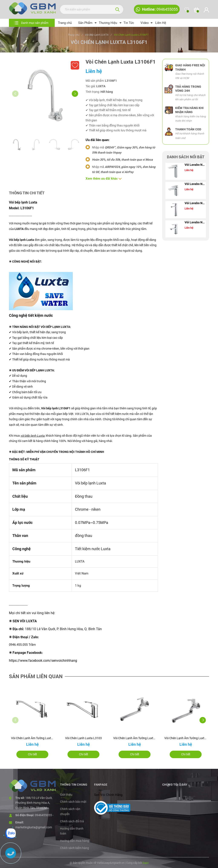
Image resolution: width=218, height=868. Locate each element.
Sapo (146, 863)
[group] (45, 95)
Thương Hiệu (108, 23)
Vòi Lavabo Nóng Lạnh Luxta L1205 (195, 222)
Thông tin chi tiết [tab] (27, 193)
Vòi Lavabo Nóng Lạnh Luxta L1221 (195, 184)
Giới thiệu (66, 795)
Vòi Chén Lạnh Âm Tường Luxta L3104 (32, 738)
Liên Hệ (161, 23)
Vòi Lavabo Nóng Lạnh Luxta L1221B (195, 165)
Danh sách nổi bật (186, 157)
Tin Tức (129, 23)
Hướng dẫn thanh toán (72, 831)
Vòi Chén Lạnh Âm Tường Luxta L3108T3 (135, 738)
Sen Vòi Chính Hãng (108, 795)
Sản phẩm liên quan (36, 676)
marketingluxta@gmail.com (34, 827)
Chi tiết (32, 754)
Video (145, 23)
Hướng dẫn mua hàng (75, 841)
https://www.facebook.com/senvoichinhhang (43, 661)
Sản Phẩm (85, 23)
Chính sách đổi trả (72, 821)
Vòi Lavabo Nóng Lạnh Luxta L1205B (195, 203)
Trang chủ (65, 23)
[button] (75, 94)
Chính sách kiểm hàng (75, 848)
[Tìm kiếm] (118, 9)
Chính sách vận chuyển (70, 811)
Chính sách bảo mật (73, 802)
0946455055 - (44, 815)
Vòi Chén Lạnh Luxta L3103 (83, 738)
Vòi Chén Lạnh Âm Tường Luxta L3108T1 (186, 738)
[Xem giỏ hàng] (196, 10)
